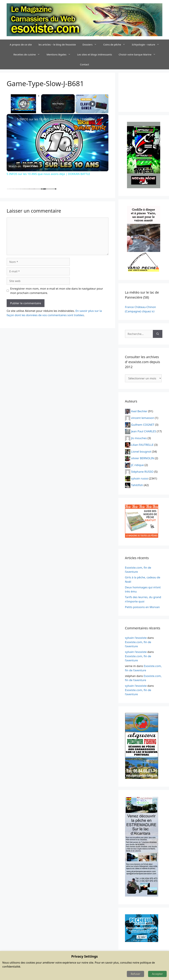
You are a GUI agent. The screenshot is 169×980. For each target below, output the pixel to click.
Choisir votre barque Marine (139, 54)
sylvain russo (140, 478)
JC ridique (138, 465)
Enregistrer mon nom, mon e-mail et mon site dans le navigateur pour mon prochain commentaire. (57, 291)
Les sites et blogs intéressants (95, 54)
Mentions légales (60, 54)
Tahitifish (137, 485)
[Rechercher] (158, 334)
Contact (84, 64)
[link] (12, 119)
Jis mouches (139, 438)
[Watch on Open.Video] (23, 166)
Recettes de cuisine (28, 54)
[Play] (92, 104)
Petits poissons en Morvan (142, 607)
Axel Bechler (139, 411)
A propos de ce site (21, 44)
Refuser (135, 974)
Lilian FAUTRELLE (142, 445)
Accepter (157, 974)
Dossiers (91, 44)
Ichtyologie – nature (147, 44)
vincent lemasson (143, 418)
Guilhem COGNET (143, 424)
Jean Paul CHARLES (144, 431)
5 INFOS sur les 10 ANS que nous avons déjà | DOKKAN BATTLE (57, 119)
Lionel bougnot (141, 451)
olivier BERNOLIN (143, 458)
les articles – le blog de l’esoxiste (57, 44)
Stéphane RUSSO (142, 472)
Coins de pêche (116, 44)
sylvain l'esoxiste (136, 638)
